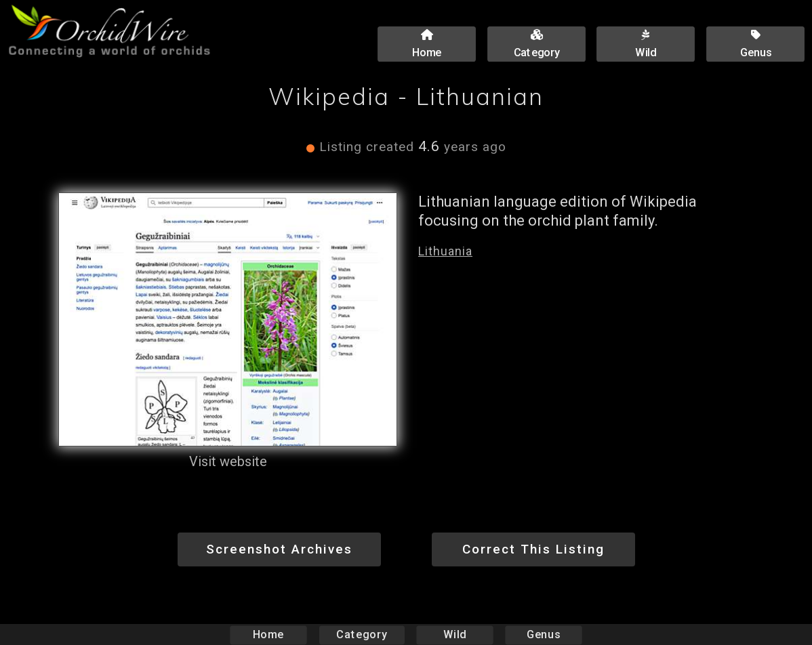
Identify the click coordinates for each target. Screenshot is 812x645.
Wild (455, 634)
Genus (543, 634)
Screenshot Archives (279, 549)
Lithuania (445, 251)
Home (269, 634)
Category (362, 634)
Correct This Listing (533, 549)
